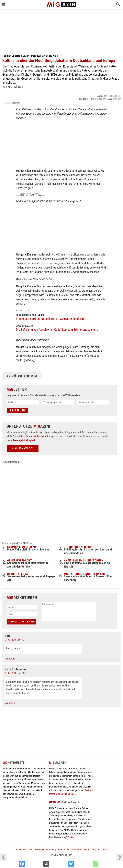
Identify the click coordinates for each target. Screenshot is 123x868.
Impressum (89, 850)
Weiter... (71, 837)
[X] (64, 864)
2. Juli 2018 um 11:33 (15, 673)
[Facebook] (39, 864)
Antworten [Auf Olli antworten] (10, 658)
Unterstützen (63, 850)
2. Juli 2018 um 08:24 (15, 640)
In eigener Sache (24, 850)
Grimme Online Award (37, 436)
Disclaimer (102, 850)
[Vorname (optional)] (58, 402)
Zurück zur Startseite (22, 376)
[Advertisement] (61, 30)
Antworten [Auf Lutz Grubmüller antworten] (10, 703)
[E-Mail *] (23, 402)
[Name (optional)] (93, 402)
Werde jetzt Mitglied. (24, 440)
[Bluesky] (88, 864)
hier (25, 797)
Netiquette (76, 850)
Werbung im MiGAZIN (44, 850)
